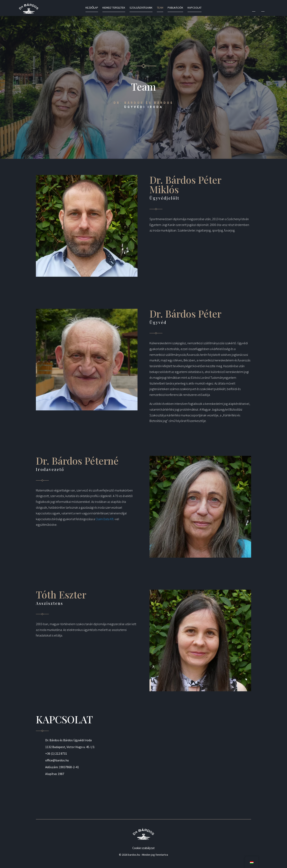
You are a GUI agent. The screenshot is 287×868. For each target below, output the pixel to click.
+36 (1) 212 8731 (56, 753)
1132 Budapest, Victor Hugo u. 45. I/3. (70, 747)
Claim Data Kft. (105, 519)
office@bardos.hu (57, 760)
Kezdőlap (92, 8)
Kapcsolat (195, 8)
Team (160, 8)
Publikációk (175, 8)
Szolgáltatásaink (141, 8)
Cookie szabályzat (143, 848)
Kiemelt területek (114, 8)
